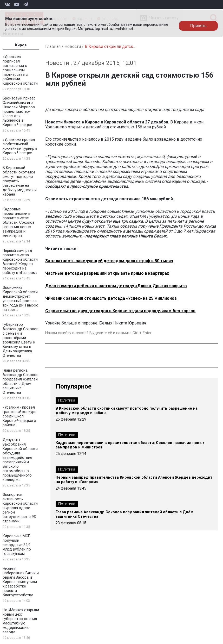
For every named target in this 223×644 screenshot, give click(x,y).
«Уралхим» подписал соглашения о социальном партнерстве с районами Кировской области (20, 70)
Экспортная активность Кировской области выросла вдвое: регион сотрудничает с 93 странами (20, 508)
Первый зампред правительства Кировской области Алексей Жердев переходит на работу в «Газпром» (20, 262)
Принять (198, 26)
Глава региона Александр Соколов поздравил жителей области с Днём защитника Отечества (21, 382)
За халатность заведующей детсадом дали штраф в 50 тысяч (109, 261)
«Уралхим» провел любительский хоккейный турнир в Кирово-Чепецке (20, 146)
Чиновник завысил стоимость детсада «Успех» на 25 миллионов (111, 298)
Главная (53, 46)
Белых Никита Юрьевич (123, 323)
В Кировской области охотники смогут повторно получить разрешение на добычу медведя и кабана (127, 411)
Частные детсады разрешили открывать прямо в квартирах (107, 273)
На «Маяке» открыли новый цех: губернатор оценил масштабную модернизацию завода (21, 621)
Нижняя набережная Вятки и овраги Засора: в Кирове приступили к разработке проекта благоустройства (21, 582)
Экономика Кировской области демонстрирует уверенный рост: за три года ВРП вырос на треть (20, 299)
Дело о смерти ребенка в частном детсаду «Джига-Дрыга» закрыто (116, 286)
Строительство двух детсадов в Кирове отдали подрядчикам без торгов (120, 311)
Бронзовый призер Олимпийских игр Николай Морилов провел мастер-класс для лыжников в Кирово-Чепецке (19, 112)
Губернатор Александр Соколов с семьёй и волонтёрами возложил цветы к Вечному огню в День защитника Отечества (21, 340)
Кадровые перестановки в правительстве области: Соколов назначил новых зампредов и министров (19, 223)
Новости (73, 46)
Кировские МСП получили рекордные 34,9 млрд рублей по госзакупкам (17, 545)
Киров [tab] (21, 45)
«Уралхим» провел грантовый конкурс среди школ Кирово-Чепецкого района (19, 416)
